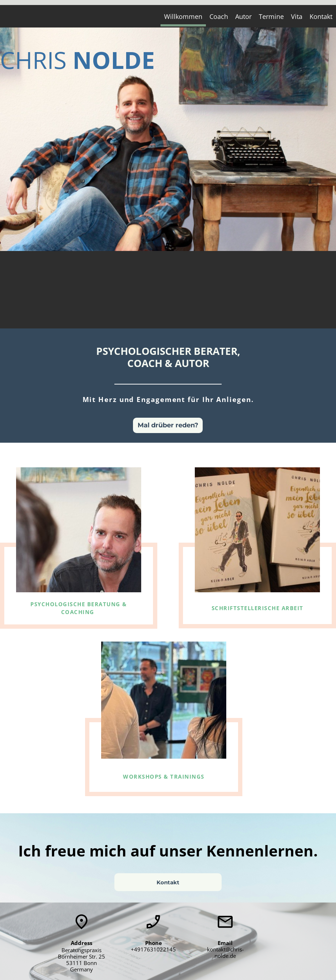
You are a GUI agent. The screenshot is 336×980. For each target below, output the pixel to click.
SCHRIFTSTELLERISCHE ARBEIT (258, 608)
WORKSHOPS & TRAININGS (164, 777)
